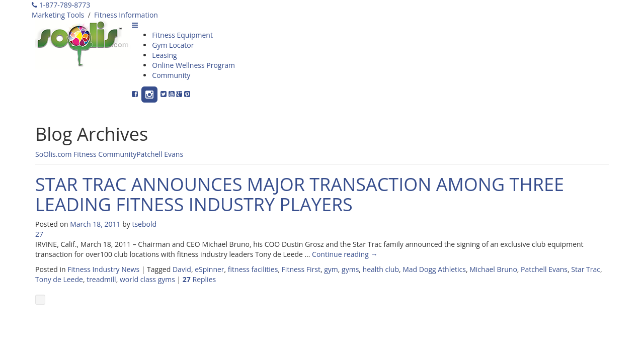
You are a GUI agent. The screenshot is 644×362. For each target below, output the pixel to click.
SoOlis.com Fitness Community (86, 154)
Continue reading (345, 254)
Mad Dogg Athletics (434, 269)
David (182, 269)
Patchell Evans (160, 154)
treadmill (101, 279)
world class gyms (147, 279)
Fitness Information (126, 15)
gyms (350, 269)
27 (39, 234)
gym (331, 269)
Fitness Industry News (103, 269)
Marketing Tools (58, 15)
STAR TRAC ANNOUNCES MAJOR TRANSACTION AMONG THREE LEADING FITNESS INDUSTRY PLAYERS (300, 194)
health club (381, 269)
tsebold (144, 224)
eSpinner (209, 269)
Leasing (164, 55)
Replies (199, 279)
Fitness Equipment (182, 35)
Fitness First (301, 269)
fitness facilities (253, 269)
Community (171, 75)
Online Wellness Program (193, 65)
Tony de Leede (59, 279)
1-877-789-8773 (61, 5)
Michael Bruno (493, 269)
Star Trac (586, 269)
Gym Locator (173, 45)
